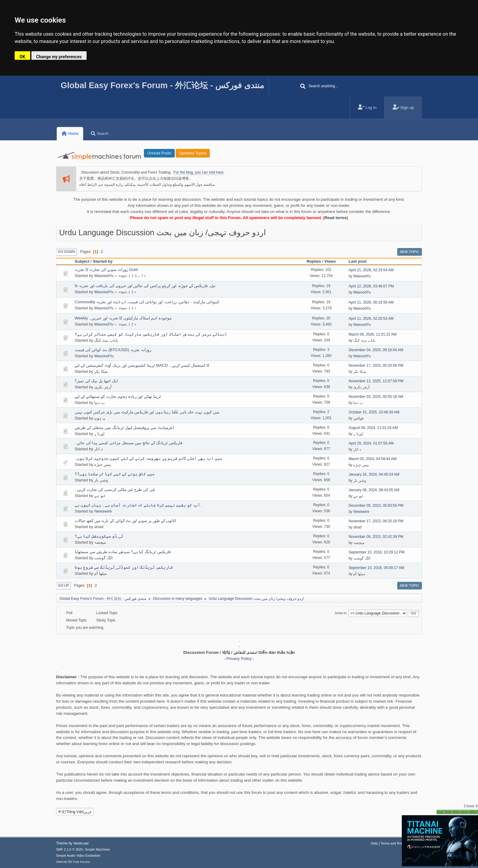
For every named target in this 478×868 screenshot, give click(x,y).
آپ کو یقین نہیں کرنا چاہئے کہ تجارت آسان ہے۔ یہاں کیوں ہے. (138, 505)
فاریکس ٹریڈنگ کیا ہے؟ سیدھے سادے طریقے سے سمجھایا (123, 552)
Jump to (340, 613)
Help (374, 843)
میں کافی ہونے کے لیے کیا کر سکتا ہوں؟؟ (115, 474)
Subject (82, 261)
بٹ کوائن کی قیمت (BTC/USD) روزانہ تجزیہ (113, 350)
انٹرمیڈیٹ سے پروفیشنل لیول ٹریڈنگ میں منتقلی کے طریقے (124, 428)
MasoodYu (104, 276)
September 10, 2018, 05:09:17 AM (376, 568)
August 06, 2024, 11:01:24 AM (373, 428)
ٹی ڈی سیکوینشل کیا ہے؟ (99, 536)
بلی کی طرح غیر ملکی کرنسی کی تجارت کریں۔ (115, 490)
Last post (360, 261)
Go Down (66, 252)
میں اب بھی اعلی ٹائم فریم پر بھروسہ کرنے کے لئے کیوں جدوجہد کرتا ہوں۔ (148, 458)
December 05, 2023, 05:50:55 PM (376, 506)
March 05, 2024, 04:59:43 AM (372, 459)
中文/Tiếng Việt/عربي (75, 812)
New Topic (410, 252)
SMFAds (62, 862)
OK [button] (22, 57)
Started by (103, 261)
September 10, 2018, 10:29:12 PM (376, 552)
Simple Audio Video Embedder (78, 855)
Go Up (63, 585)
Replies (314, 261)
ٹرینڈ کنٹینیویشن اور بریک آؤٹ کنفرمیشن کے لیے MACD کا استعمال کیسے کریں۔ (142, 365)
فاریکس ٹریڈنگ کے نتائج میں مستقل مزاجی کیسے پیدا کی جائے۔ (128, 443)
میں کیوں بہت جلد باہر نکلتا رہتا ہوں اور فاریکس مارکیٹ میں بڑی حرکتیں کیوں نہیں (147, 412)
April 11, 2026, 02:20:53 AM (371, 319)
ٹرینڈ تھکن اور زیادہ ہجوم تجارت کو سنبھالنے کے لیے (118, 396)
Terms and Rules (393, 843)
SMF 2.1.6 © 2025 (70, 849)
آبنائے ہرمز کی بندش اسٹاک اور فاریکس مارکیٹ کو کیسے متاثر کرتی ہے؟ (151, 334)
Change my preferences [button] (59, 57)
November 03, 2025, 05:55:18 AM (376, 397)
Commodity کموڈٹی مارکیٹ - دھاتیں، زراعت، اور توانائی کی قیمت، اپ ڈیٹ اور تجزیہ (147, 302)
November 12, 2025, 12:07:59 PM (376, 381)
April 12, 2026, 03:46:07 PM (371, 286)
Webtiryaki (81, 843)
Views (330, 261)
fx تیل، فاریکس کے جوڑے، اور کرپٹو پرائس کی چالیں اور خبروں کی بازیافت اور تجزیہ (145, 286)
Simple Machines (97, 849)
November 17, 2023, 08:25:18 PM (376, 521)
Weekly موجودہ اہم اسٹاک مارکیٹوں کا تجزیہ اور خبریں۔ (123, 318)
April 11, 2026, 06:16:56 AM (371, 302)
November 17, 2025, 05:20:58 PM (376, 366)
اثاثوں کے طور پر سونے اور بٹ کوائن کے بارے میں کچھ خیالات (125, 521)
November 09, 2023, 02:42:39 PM (376, 537)
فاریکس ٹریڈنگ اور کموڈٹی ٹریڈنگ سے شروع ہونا (124, 567)
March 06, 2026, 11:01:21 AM (372, 334)
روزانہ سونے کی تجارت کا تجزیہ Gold (106, 270)
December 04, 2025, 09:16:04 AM (376, 350)
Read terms (335, 218)
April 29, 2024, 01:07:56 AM (371, 443)
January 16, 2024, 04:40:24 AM (374, 474)
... (139, 276)
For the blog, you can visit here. (199, 172)
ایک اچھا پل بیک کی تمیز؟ (96, 381)
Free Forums (81, 862)
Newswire (103, 511)
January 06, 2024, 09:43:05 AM (374, 490)
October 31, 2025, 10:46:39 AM (374, 412)
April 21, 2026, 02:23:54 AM (371, 270)
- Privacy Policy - (239, 659)
